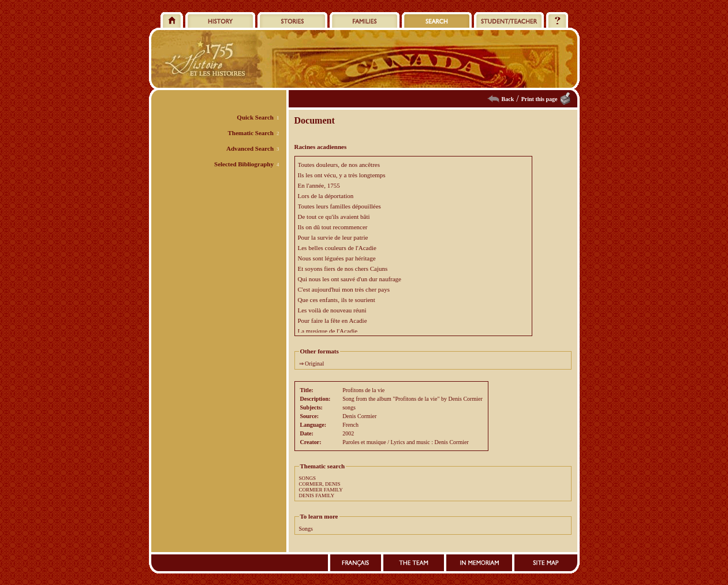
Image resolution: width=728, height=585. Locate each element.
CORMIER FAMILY (321, 490)
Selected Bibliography (244, 164)
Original (314, 364)
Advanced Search (250, 148)
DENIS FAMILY (317, 495)
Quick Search (255, 117)
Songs (306, 529)
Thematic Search (251, 133)
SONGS (308, 478)
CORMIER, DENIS (320, 484)
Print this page (540, 99)
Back (508, 99)
